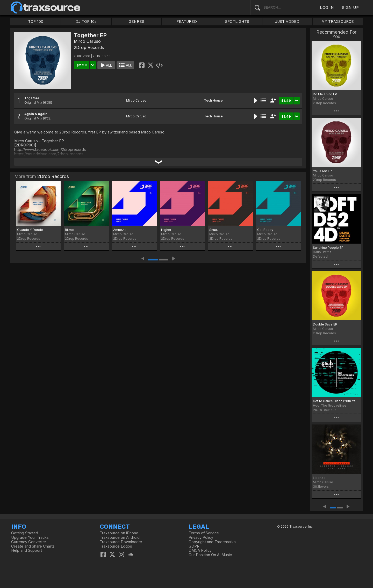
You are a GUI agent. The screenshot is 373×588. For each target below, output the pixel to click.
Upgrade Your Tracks (30, 537)
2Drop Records (89, 47)
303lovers (321, 487)
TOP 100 (36, 22)
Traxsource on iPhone (119, 533)
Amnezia (120, 230)
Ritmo (69, 230)
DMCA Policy (200, 550)
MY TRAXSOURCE (338, 22)
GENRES (137, 22)
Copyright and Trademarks (212, 542)
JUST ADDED (287, 22)
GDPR (194, 546)
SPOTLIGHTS (237, 22)
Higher (166, 230)
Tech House (213, 100)
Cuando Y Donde (30, 230)
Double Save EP (325, 324)
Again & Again (36, 114)
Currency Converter (29, 542)
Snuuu (214, 230)
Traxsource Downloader (121, 542)
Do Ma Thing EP (325, 94)
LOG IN (327, 7)
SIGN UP (350, 7)
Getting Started (25, 533)
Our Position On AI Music (210, 555)
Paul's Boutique (325, 410)
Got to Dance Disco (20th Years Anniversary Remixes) (336, 401)
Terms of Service (204, 533)
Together (32, 98)
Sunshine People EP (328, 248)
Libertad (319, 478)
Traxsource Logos (116, 546)
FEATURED (187, 22)
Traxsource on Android (120, 537)
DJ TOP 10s (86, 22)
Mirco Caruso (87, 41)
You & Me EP (322, 171)
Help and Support (27, 550)
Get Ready (265, 230)
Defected (320, 256)
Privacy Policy (201, 537)
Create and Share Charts (33, 546)
